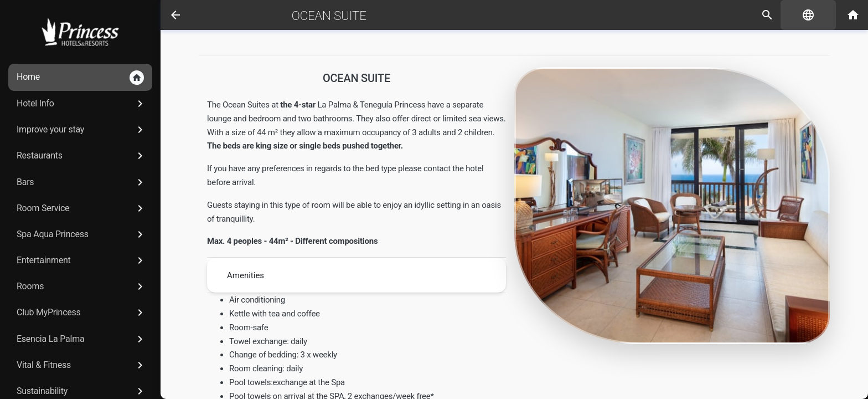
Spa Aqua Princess (82, 234)
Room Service (82, 208)
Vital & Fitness (82, 365)
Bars (82, 182)
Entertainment (82, 260)
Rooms (82, 287)
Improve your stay (82, 130)
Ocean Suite (329, 16)
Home (80, 78)
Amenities (246, 275)
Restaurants (82, 156)
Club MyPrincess (82, 313)
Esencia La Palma (82, 339)
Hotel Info (82, 104)
